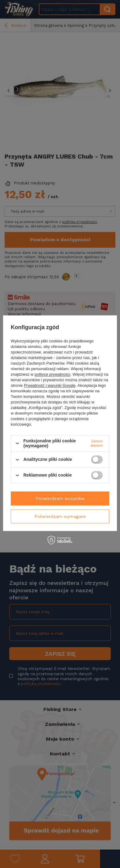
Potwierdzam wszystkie (60, 498)
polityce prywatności (52, 374)
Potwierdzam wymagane (60, 516)
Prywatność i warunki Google (50, 385)
